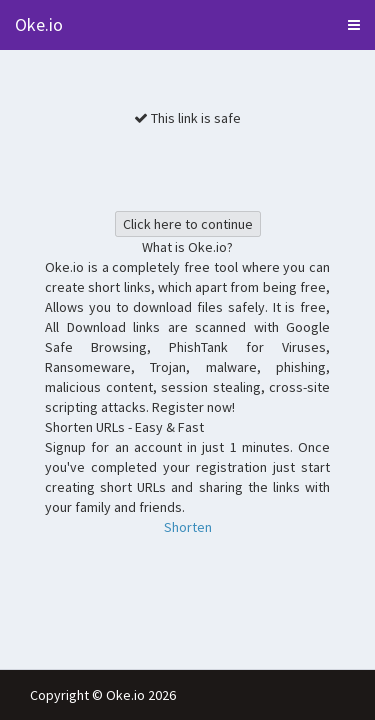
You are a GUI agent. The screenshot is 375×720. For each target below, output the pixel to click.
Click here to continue (188, 224)
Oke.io (39, 24)
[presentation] (197, 167)
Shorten (188, 527)
